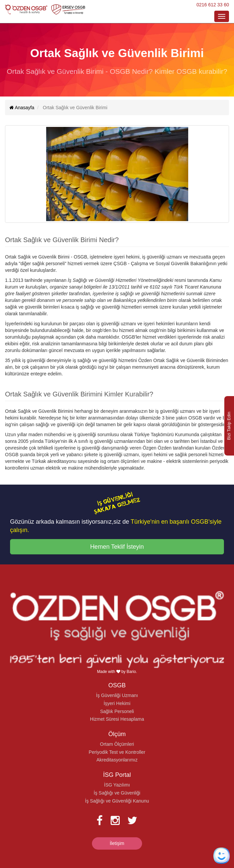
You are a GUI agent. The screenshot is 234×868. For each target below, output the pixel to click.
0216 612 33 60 (213, 5)
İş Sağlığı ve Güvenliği (117, 793)
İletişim (117, 843)
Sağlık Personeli (117, 711)
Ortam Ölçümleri (117, 744)
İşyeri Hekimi (117, 703)
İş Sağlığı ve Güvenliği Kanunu (117, 801)
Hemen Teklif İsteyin (117, 547)
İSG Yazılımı (117, 785)
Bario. (132, 672)
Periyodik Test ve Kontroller (117, 752)
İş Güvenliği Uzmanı (117, 695)
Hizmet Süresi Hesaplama (117, 719)
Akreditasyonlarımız (117, 760)
